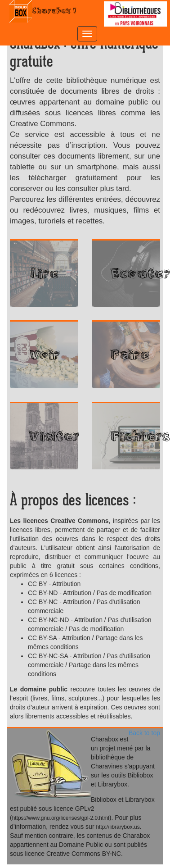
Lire (44, 273)
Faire (130, 354)
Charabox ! (44, 11)
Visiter (53, 436)
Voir (44, 354)
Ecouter (135, 273)
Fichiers (135, 436)
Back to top (144, 733)
